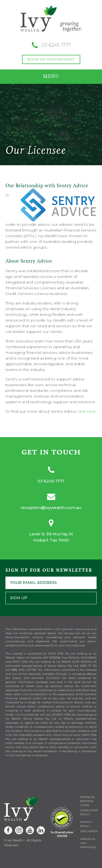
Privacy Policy (86, 824)
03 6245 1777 (51, 481)
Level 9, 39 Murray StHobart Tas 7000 (51, 537)
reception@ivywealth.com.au (51, 508)
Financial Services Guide (88, 801)
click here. (87, 411)
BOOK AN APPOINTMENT (51, 59)
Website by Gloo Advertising (88, 843)
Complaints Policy (89, 812)
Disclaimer (89, 831)
